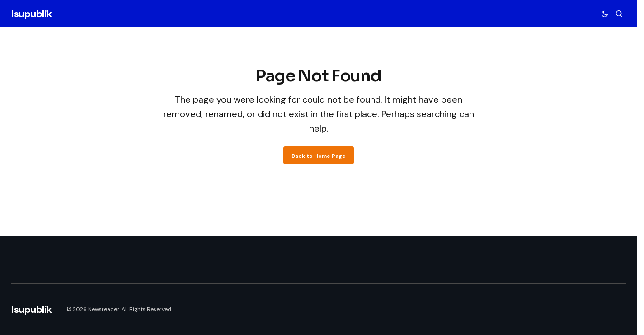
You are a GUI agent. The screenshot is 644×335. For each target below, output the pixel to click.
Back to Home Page (319, 156)
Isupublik (31, 14)
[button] (605, 14)
